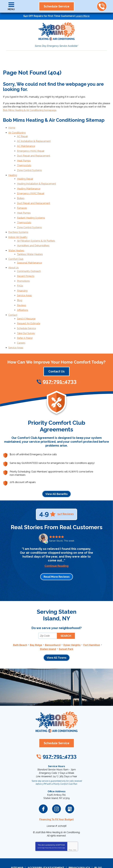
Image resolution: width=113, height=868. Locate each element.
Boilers (21, 193)
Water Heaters (16, 241)
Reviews (22, 292)
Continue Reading (57, 550)
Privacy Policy (48, 830)
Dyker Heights (72, 629)
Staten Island (48, 632)
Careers (21, 327)
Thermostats (24, 162)
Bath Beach (20, 629)
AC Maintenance (26, 144)
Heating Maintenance (29, 184)
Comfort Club (16, 249)
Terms (75, 832)
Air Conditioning (17, 132)
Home (12, 127)
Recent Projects (26, 265)
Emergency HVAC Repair (31, 149)
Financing (22, 278)
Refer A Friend (25, 323)
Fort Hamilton (92, 629)
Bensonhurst (53, 629)
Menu (11, 9)
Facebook (43, 791)
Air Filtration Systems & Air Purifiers (36, 232)
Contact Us (57, 355)
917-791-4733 (102, 6)
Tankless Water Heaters (30, 245)
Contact (13, 301)
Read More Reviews (57, 560)
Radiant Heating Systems (31, 211)
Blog (20, 288)
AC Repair (22, 135)
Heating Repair (25, 175)
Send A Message (26, 305)
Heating (13, 172)
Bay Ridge (36, 629)
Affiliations (23, 297)
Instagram (57, 791)
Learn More (83, 16)
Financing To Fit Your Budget (57, 801)
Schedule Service (26, 314)
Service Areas (24, 283)
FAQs (20, 274)
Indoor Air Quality (18, 229)
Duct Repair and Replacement (34, 153)
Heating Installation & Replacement (36, 179)
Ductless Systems (18, 224)
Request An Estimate (29, 309)
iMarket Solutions (40, 859)
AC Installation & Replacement (34, 140)
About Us (13, 257)
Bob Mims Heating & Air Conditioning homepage (30, 110)
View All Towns (57, 641)
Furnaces (22, 202)
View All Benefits (57, 478)
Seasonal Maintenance (29, 253)
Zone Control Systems (29, 167)
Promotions (23, 270)
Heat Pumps (24, 158)
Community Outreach (29, 260)
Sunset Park (66, 632)
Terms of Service (58, 830)
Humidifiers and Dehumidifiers (33, 237)
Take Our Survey (26, 318)
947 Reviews (66, 498)
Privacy (70, 832)
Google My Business (70, 791)
